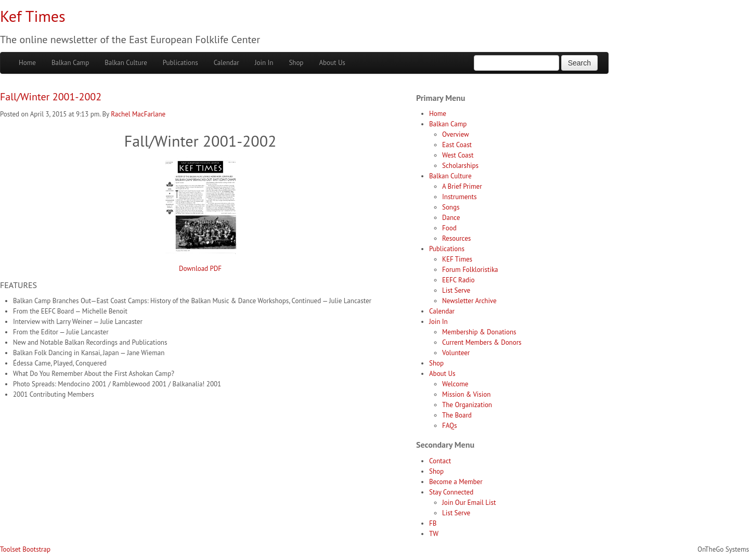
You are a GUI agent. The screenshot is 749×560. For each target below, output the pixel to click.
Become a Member (456, 482)
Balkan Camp (70, 63)
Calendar (227, 63)
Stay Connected (451, 492)
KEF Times (457, 259)
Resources (456, 238)
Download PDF (200, 269)
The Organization (467, 405)
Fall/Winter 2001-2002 (51, 97)
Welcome (455, 384)
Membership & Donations (479, 332)
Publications (180, 63)
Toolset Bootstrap (25, 549)
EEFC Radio (459, 280)
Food (449, 228)
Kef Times (33, 16)
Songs (451, 207)
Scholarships (460, 166)
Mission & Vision (466, 394)
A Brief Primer (462, 186)
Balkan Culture (126, 63)
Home (27, 63)
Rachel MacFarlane (138, 114)
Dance (451, 218)
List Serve (456, 290)
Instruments (459, 197)
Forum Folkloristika (470, 270)
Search (579, 63)
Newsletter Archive (469, 301)
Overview (456, 134)
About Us (332, 63)
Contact (440, 461)
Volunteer (456, 353)
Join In (264, 63)
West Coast (458, 155)
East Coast (457, 145)
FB (433, 523)
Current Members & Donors (482, 342)
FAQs (449, 426)
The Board (457, 415)
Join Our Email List (469, 503)
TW (434, 534)
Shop (296, 63)
